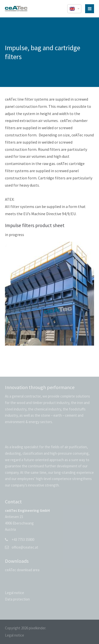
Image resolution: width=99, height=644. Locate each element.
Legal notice (15, 593)
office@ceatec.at (25, 547)
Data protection (17, 599)
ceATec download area (22, 570)
